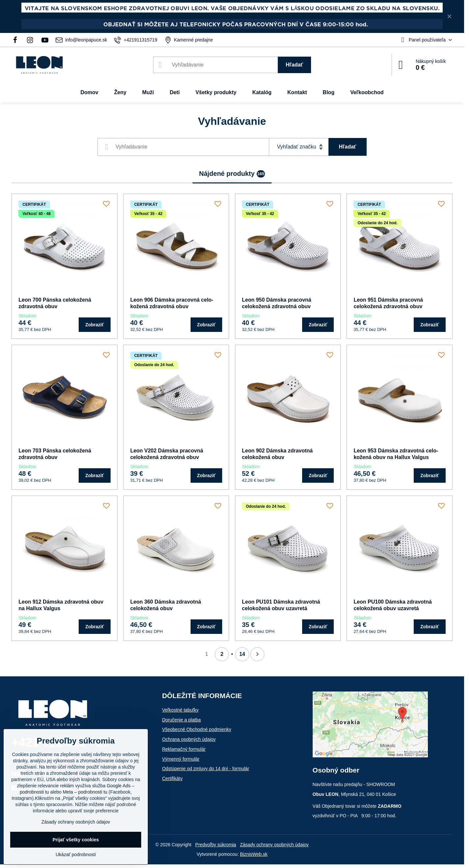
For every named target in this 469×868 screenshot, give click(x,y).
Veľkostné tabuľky (180, 710)
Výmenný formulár (181, 759)
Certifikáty (172, 778)
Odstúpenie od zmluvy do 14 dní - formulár (206, 769)
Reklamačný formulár (184, 749)
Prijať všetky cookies (76, 840)
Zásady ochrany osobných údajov (274, 845)
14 (242, 654)
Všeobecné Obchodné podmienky (196, 729)
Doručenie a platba (181, 720)
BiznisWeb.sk (254, 854)
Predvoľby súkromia (216, 845)
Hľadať (294, 65)
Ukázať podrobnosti (76, 854)
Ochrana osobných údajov (189, 739)
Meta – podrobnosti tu (85, 792)
